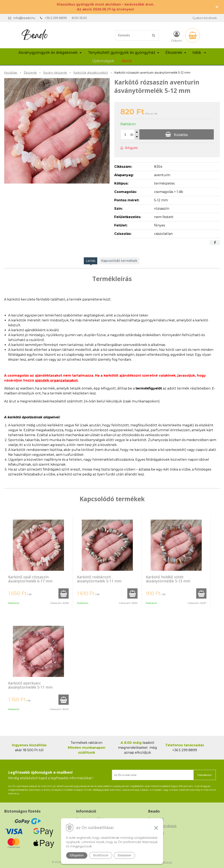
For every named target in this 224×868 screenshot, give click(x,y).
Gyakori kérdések (205, 18)
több (199, 53)
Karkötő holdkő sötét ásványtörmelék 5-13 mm (168, 579)
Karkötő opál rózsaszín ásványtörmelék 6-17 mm (30, 579)
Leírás (91, 261)
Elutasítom (124, 855)
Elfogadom (77, 855)
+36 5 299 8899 (56, 18)
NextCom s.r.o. (164, 862)
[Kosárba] (177, 134)
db (132, 135)
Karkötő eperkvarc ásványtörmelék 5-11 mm (30, 685)
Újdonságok (103, 61)
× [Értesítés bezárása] (217, 7)
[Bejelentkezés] (176, 36)
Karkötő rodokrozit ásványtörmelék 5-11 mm (99, 579)
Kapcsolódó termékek (119, 261)
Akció (127, 61)
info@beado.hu (24, 18)
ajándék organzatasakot (56, 380)
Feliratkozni (205, 775)
